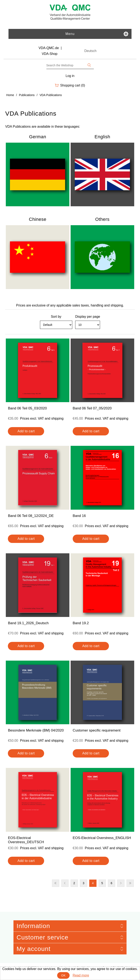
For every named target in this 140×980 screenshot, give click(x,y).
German (37, 137)
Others (102, 219)
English (102, 137)
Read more (81, 975)
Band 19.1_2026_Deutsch (28, 623)
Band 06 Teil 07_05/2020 (92, 408)
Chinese (38, 219)
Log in (70, 76)
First (56, 883)
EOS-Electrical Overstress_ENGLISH (102, 838)
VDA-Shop (50, 54)
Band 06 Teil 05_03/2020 (27, 408)
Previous (65, 883)
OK (63, 975)
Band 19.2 (81, 623)
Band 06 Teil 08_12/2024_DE (31, 516)
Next (121, 883)
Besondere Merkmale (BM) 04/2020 (36, 730)
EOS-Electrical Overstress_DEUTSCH (26, 840)
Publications (27, 95)
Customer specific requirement (97, 730)
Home (10, 95)
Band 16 (79, 516)
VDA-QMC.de (49, 48)
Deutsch (90, 51)
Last (130, 883)
